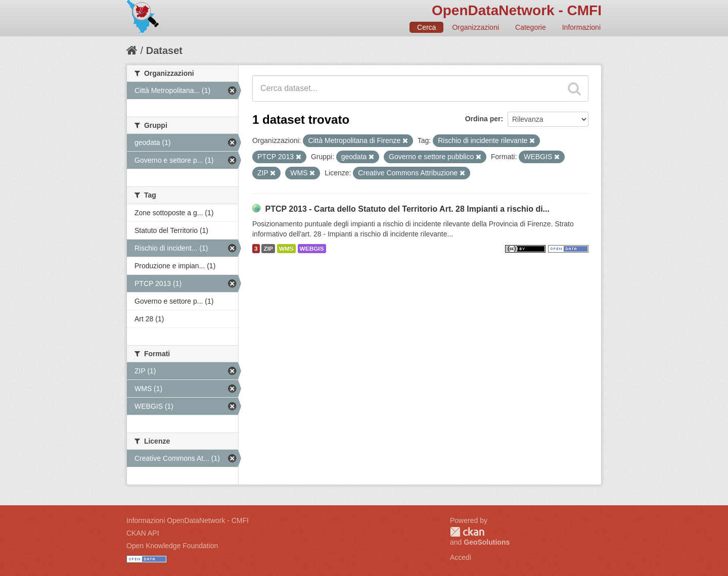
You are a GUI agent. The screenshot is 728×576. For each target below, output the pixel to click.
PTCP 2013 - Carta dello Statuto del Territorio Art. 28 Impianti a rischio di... (407, 209)
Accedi (461, 557)
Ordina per (483, 119)
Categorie (531, 27)
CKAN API (143, 533)
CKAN (467, 532)
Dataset (164, 51)
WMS (286, 249)
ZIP (268, 249)
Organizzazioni (475, 27)
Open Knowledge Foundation (172, 546)
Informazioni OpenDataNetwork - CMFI (188, 520)
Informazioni (581, 27)
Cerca (426, 27)
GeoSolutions (487, 542)
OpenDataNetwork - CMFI (517, 10)
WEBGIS (312, 249)
